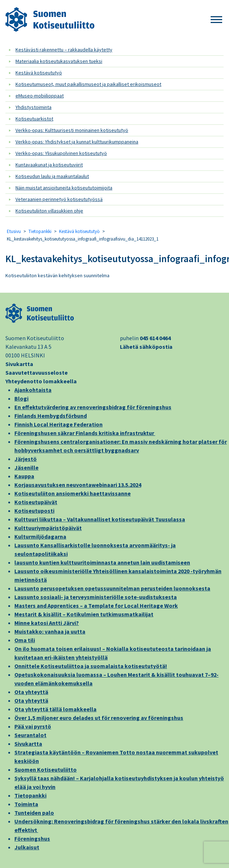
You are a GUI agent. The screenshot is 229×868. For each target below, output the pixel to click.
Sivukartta (19, 364)
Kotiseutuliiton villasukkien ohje (49, 211)
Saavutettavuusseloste (37, 373)
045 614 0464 (155, 338)
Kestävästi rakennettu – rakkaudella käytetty (64, 50)
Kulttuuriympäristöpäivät (48, 528)
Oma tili (25, 640)
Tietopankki (40, 231)
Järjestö (26, 459)
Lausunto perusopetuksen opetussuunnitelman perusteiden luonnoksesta (112, 588)
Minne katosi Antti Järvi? (47, 623)
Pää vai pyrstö (33, 726)
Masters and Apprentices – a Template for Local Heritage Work (96, 606)
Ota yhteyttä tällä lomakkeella (55, 709)
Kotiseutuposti (34, 511)
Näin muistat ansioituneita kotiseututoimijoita (64, 188)
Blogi (21, 398)
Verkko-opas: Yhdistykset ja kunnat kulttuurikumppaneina (77, 142)
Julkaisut (27, 847)
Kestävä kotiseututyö (39, 73)
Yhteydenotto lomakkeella (41, 381)
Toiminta (26, 804)
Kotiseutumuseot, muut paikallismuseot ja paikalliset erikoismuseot (88, 84)
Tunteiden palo (34, 813)
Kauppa (24, 476)
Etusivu (14, 231)
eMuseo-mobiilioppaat (40, 96)
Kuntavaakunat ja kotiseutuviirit (49, 165)
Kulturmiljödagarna (40, 536)
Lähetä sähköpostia (146, 347)
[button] (216, 20)
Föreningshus (32, 839)
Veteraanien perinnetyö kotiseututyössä (59, 199)
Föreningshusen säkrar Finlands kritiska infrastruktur (85, 433)
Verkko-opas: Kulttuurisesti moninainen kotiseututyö (72, 130)
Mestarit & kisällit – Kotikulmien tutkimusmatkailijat (84, 614)
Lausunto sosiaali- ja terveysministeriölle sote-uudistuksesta (96, 597)
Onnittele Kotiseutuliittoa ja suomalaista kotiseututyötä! (91, 666)
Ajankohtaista (33, 390)
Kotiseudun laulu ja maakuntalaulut (52, 176)
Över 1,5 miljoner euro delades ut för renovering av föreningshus (99, 718)
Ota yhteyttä (31, 692)
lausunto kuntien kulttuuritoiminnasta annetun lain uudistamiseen (102, 562)
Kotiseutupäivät (36, 502)
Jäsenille (26, 467)
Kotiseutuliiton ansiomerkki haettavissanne (73, 493)
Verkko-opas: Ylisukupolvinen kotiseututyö (61, 153)
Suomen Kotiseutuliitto (46, 769)
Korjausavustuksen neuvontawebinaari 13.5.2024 (78, 485)
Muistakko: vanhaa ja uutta (50, 631)
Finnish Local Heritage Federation (59, 424)
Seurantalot (30, 735)
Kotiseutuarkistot (34, 119)
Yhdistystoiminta (33, 107)
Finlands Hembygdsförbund (51, 416)
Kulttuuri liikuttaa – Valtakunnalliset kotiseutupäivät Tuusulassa (100, 519)
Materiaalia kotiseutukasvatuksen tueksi (59, 61)
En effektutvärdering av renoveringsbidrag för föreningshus (93, 407)
